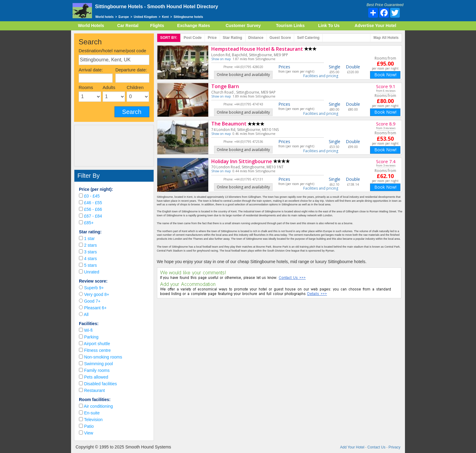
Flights (157, 26)
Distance (256, 38)
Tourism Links (290, 26)
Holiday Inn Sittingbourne (242, 161)
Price (212, 38)
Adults (109, 87)
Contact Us (376, 447)
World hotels (104, 17)
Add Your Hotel (352, 447)
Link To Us (329, 26)
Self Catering (308, 38)
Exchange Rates (194, 26)
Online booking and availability (243, 75)
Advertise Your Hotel (375, 26)
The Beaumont (229, 124)
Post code (193, 38)
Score (280, 38)
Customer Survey (243, 26)
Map (386, 38)
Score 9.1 (386, 86)
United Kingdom (146, 17)
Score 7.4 (386, 161)
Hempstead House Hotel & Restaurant (257, 49)
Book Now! (385, 75)
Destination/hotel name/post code (112, 51)
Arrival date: (91, 70)
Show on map (221, 59)
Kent (165, 17)
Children (135, 87)
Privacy (394, 447)
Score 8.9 (386, 124)
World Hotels (91, 26)
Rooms (86, 87)
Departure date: (131, 70)
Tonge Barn (225, 86)
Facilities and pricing (321, 76)
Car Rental (128, 26)
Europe (124, 17)
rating (233, 38)
